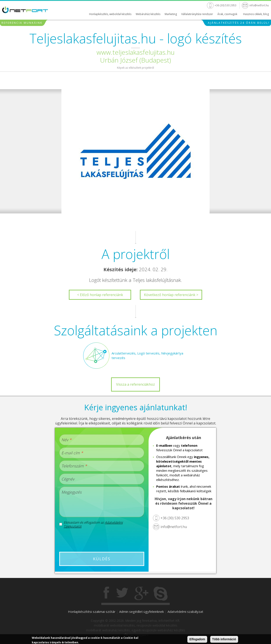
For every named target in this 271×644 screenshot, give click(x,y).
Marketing (171, 14)
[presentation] (102, 540)
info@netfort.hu (259, 5)
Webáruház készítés (148, 14)
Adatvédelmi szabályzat (185, 612)
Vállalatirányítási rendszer (197, 14)
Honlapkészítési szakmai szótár (92, 612)
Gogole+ (141, 594)
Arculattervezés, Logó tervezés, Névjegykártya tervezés (147, 355)
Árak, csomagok (227, 14)
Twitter (122, 594)
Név (66, 440)
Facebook (107, 594)
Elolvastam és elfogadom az (93, 524)
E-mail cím (72, 453)
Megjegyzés (71, 492)
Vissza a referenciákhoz (135, 384)
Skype (161, 594)
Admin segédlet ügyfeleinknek (141, 612)
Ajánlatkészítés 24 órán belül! (239, 23)
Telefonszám (74, 466)
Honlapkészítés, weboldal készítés (110, 14)
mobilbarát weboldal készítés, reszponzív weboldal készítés (136, 625)
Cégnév (68, 479)
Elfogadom (197, 639)
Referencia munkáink (22, 23)
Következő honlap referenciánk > (171, 295)
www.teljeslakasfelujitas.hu (135, 52)
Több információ (224, 639)
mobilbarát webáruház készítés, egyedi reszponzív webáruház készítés (136, 630)
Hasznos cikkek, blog (256, 14)
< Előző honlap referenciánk (100, 295)
